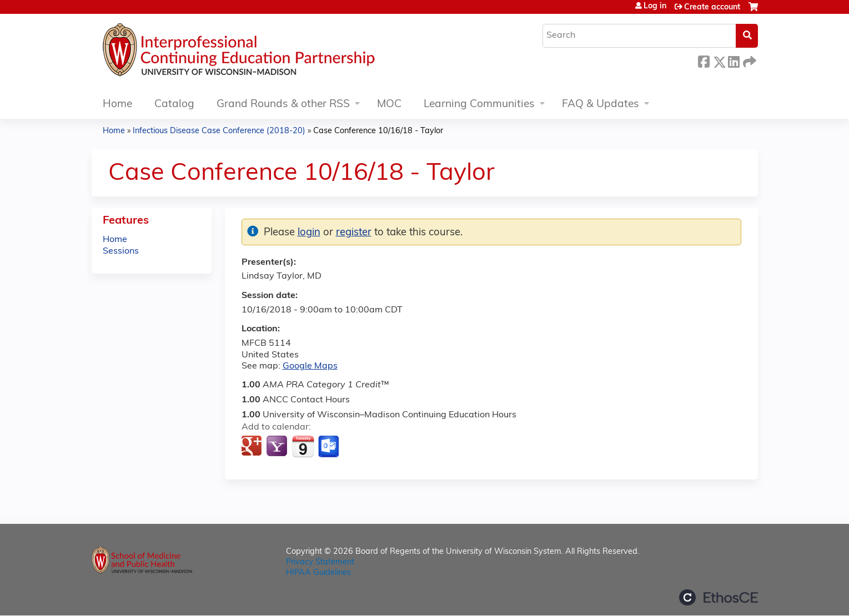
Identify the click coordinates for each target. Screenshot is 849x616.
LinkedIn (734, 60)
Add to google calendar (253, 447)
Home (117, 105)
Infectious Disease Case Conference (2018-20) (219, 131)
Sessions (121, 251)
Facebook (704, 60)
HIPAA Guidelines (318, 573)
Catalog (174, 105)
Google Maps (310, 366)
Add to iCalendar (303, 446)
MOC (389, 105)
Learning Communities (479, 105)
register (354, 233)
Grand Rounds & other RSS (283, 105)
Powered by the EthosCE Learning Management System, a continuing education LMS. (719, 597)
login (309, 233)
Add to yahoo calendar (278, 447)
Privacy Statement (320, 562)
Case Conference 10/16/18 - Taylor (378, 131)
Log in (655, 7)
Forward (748, 60)
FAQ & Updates (601, 105)
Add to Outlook (330, 447)
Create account (712, 7)
